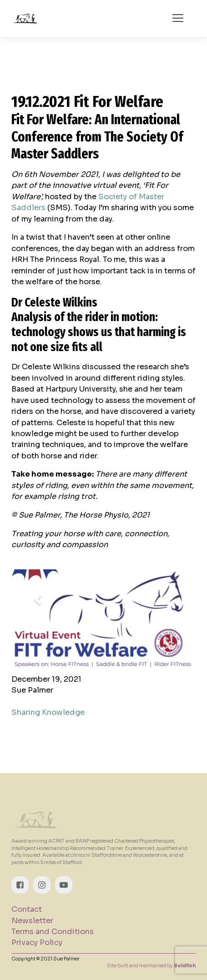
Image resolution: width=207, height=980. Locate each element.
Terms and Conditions (53, 932)
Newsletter (32, 921)
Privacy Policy (37, 942)
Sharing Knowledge (48, 712)
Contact (27, 909)
